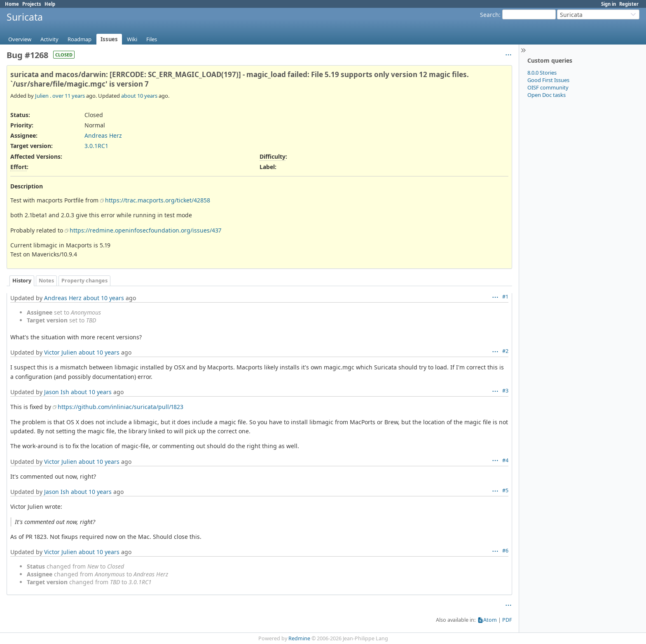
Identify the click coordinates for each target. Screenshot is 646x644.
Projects (32, 4)
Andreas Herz (103, 135)
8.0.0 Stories (542, 73)
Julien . (43, 96)
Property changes (84, 281)
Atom (490, 620)
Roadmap (80, 39)
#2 (505, 351)
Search (489, 15)
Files (152, 39)
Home (12, 4)
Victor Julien (61, 352)
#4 (505, 460)
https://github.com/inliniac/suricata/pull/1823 (121, 407)
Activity (49, 39)
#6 (505, 551)
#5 (505, 490)
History (22, 281)
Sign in (609, 4)
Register (629, 4)
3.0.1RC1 (96, 146)
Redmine (299, 638)
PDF (507, 620)
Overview (20, 39)
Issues (109, 39)
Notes (46, 281)
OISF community (548, 87)
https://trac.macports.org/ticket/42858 (158, 200)
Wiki (132, 39)
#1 (505, 297)
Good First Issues (548, 80)
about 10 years (139, 96)
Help (50, 4)
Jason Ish (57, 392)
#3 (505, 391)
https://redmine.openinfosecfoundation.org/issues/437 (145, 230)
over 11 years (69, 96)
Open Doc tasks (547, 95)
